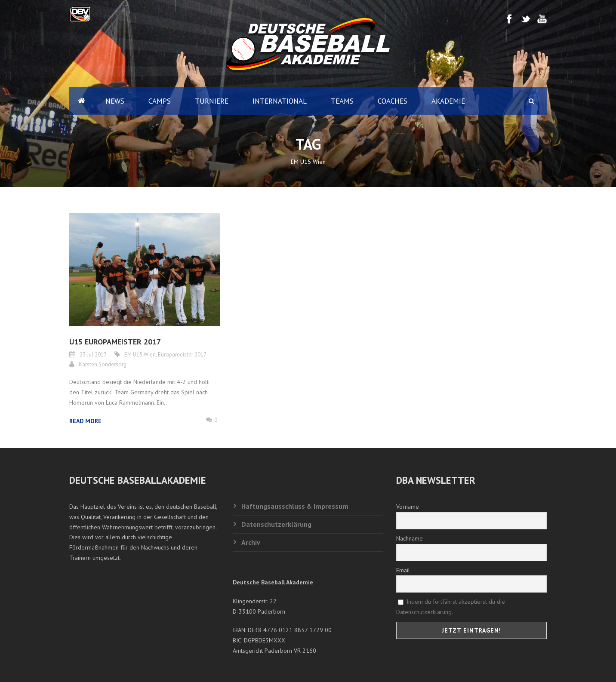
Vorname (408, 507)
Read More (85, 421)
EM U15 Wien (140, 355)
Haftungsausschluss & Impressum (295, 506)
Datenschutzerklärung (276, 524)
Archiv (251, 542)
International (280, 101)
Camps (160, 101)
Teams (342, 101)
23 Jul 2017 (93, 355)
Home (81, 101)
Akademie (448, 101)
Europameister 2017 (182, 355)
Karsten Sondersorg (103, 364)
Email (403, 570)
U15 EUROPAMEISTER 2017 (115, 342)
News (115, 101)
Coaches (393, 101)
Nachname (410, 538)
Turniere (212, 101)
